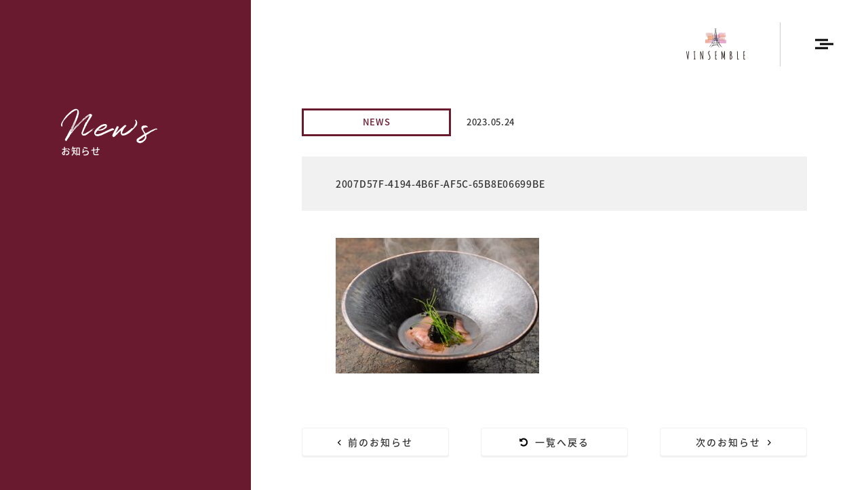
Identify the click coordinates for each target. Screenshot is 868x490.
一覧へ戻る (555, 442)
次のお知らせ (734, 442)
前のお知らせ (376, 442)
